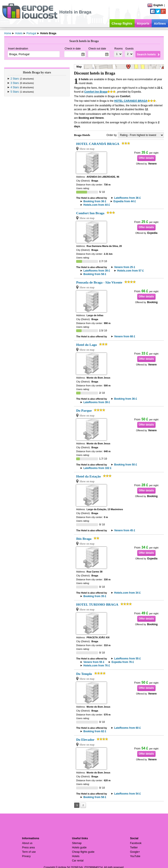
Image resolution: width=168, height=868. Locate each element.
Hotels (76, 856)
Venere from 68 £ (125, 336)
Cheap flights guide (83, 852)
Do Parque (84, 410)
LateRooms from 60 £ (127, 728)
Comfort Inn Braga (96, 92)
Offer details (146, 158)
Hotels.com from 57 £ (130, 271)
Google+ (135, 852)
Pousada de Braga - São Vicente (99, 282)
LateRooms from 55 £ (127, 659)
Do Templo (84, 674)
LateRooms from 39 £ (97, 271)
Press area (28, 848)
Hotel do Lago (86, 345)
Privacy (26, 856)
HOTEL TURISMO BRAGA (97, 604)
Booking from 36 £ (95, 201)
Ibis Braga (84, 539)
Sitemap (77, 843)
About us (27, 843)
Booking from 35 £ (95, 596)
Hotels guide (79, 848)
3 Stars (15, 83)
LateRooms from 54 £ (127, 794)
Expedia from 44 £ (125, 201)
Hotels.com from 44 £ (97, 205)
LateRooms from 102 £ (97, 468)
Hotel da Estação (88, 476)
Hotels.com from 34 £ (127, 593)
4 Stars (15, 87)
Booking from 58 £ (95, 274)
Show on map (87, 149)
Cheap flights (122, 23)
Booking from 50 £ (126, 465)
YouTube (135, 856)
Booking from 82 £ (95, 731)
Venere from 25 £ (125, 267)
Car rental (78, 861)
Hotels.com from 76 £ (97, 666)
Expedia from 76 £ (123, 662)
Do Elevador (85, 740)
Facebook (136, 843)
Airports (143, 23)
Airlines (160, 23)
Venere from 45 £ (125, 530)
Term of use (29, 852)
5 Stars (15, 92)
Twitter (134, 848)
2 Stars (15, 79)
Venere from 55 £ (94, 662)
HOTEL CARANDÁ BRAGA (131, 101)
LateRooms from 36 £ (127, 198)
